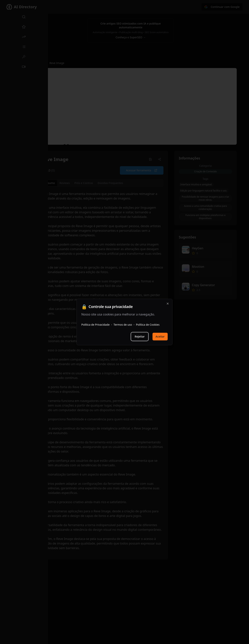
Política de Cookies (148, 325)
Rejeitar (140, 336)
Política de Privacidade (95, 325)
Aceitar (160, 336)
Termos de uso (123, 325)
